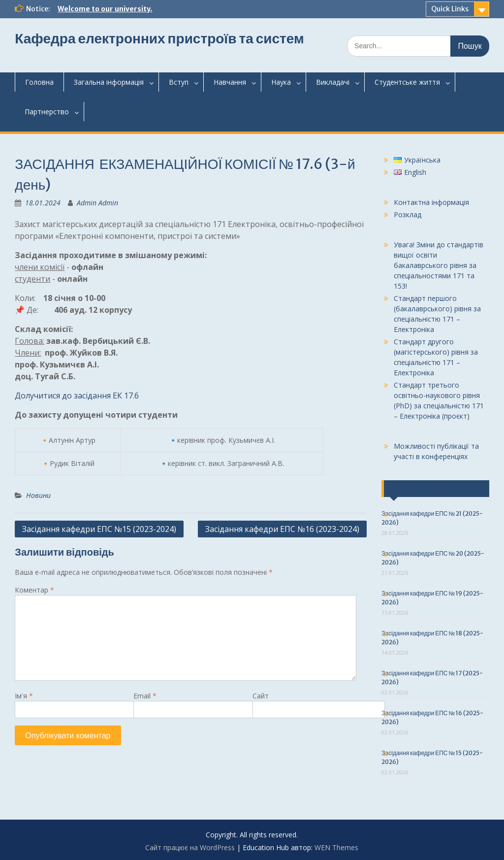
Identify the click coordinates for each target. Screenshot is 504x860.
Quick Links (450, 9)
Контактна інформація (431, 202)
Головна (39, 82)
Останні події (415, 489)
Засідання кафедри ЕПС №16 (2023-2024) (282, 529)
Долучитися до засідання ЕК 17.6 (77, 396)
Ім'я (24, 696)
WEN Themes (336, 847)
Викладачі (333, 82)
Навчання (230, 82)
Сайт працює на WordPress (190, 847)
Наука (281, 82)
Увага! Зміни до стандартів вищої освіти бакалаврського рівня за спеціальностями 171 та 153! (439, 265)
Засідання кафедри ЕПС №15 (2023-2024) (99, 529)
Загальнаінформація (109, 82)
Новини (38, 495)
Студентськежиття (407, 82)
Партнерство (47, 112)
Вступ (179, 82)
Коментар (34, 590)
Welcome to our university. (105, 9)
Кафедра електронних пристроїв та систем (159, 38)
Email (145, 696)
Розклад (408, 215)
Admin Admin (97, 203)
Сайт (261, 696)
